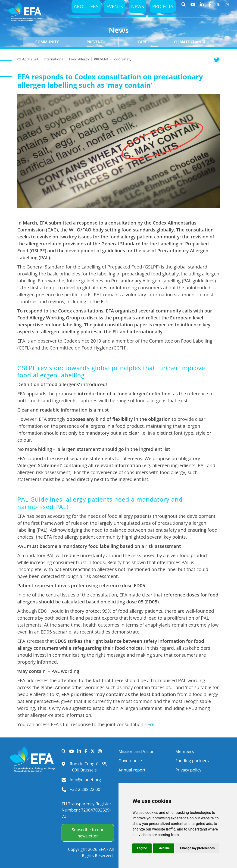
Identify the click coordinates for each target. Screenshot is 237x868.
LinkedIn (202, 7)
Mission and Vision (137, 751)
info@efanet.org (85, 780)
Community (47, 42)
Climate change (190, 42)
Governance (130, 761)
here (150, 724)
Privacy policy (188, 770)
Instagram (227, 7)
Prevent (95, 42)
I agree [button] (142, 848)
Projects (162, 8)
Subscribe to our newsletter (88, 833)
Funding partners (192, 761)
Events (112, 8)
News (136, 8)
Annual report (132, 770)
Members (184, 751)
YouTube (193, 7)
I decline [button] (164, 848)
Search (184, 7)
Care (142, 42)
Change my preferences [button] (197, 848)
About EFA (82, 8)
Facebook (210, 7)
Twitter (218, 7)
